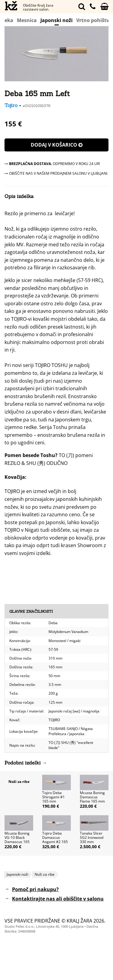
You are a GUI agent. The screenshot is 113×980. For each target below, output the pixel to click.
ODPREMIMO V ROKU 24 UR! (52, 164)
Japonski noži (56, 21)
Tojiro (11, 105)
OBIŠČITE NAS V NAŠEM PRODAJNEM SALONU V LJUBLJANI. (56, 173)
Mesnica (27, 20)
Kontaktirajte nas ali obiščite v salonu (58, 899)
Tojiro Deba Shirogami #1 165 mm (53, 797)
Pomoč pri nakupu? (35, 889)
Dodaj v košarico (57, 145)
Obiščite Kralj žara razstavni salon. (38, 7)
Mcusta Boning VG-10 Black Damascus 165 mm (17, 840)
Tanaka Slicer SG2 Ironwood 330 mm (92, 837)
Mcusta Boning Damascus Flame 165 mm (92, 797)
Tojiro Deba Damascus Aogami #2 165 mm (55, 840)
